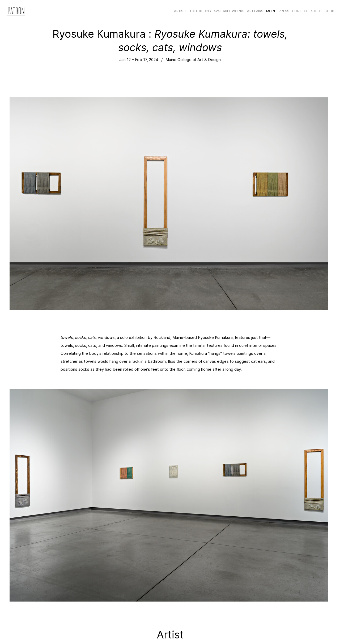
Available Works (229, 11)
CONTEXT (300, 11)
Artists (181, 11)
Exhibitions (201, 11)
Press (284, 11)
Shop (329, 11)
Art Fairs (255, 11)
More (271, 11)
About (316, 11)
